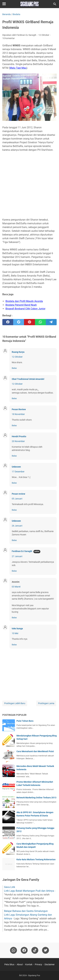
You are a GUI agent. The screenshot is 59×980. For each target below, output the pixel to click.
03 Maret (16, 587)
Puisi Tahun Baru (25, 721)
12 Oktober (17, 357)
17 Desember (18, 472)
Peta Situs (9, 964)
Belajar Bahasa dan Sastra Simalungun (26, 911)
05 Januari (17, 499)
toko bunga (17, 629)
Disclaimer (50, 964)
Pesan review (18, 494)
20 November (18, 441)
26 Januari (17, 526)
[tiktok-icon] (35, 950)
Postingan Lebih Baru (15, 703)
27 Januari (17, 556)
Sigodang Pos (34, 975)
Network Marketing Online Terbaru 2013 (36, 798)
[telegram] (51, 322)
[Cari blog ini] (55, 4)
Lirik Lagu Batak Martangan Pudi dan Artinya (29, 891)
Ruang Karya (18, 352)
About (20, 964)
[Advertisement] (29, 183)
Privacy (38, 964)
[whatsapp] (40, 322)
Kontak (29, 964)
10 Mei (15, 633)
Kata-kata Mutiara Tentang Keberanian (36, 859)
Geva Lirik (10, 887)
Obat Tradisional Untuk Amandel (28, 379)
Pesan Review (19, 409)
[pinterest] (29, 322)
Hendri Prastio (19, 436)
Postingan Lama (46, 703)
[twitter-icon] (46, 950)
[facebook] (8, 322)
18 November (18, 414)
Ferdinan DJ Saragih (22, 551)
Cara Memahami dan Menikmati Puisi (35, 751)
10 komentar (9, 38)
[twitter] (19, 322)
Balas (14, 368)
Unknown (16, 467)
